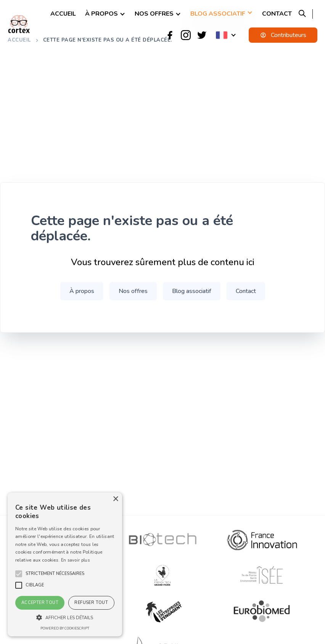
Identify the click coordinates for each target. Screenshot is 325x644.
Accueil (63, 14)
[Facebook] (170, 35)
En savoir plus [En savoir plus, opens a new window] (75, 560)
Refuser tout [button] (91, 603)
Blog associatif (218, 14)
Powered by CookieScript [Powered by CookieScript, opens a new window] (65, 628)
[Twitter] (202, 35)
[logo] (19, 24)
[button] (55, 574)
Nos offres (154, 14)
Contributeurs (283, 35)
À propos (101, 14)
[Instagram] (186, 35)
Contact (277, 14)
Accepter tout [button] (40, 603)
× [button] (115, 499)
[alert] (65, 564)
